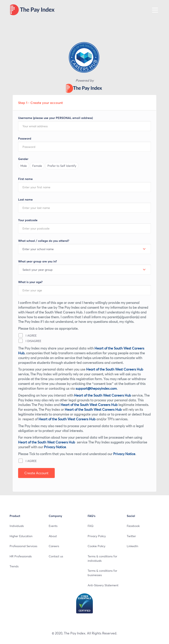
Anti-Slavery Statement (103, 585)
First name (25, 179)
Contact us (56, 556)
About (53, 536)
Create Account (36, 473)
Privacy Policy (97, 536)
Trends (14, 566)
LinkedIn (132, 546)
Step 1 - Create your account (40, 103)
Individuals (17, 526)
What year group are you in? (37, 261)
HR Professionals (21, 556)
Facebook (133, 526)
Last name (25, 199)
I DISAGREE (30, 341)
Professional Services (23, 546)
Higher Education (21, 536)
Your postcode (28, 220)
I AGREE (28, 335)
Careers (54, 546)
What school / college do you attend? (44, 241)
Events (53, 526)
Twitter (131, 536)
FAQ (91, 526)
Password (25, 138)
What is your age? (30, 282)
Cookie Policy (96, 546)
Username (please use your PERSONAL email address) (55, 118)
